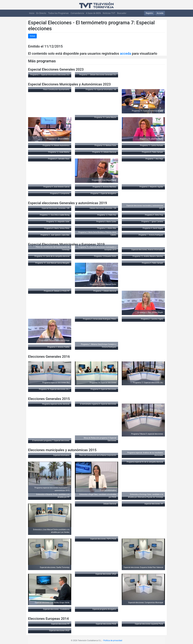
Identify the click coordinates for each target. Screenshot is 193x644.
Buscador (122, 13)
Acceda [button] (160, 13)
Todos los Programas (58, 13)
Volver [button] (32, 36)
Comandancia (77, 13)
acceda (125, 54)
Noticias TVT (109, 13)
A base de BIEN (93, 13)
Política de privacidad (113, 640)
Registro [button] (149, 13)
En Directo (41, 13)
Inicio (32, 13)
